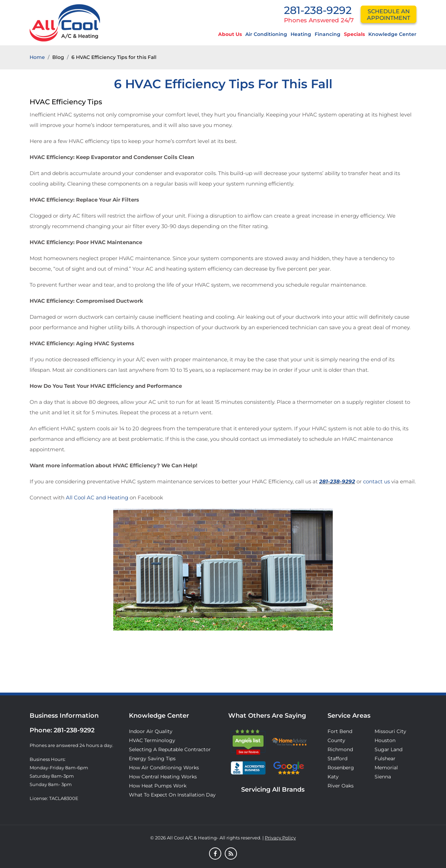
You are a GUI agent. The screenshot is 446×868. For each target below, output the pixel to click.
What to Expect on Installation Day (172, 795)
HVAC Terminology (152, 740)
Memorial (386, 768)
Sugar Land (389, 749)
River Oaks (341, 786)
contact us (376, 481)
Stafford (337, 758)
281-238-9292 (318, 10)
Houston (385, 740)
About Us (230, 34)
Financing (328, 34)
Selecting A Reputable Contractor (170, 749)
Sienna (383, 777)
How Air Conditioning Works (164, 768)
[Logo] (65, 22)
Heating (301, 34)
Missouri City (390, 731)
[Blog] (231, 854)
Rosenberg (341, 768)
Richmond (340, 749)
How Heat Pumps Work (158, 786)
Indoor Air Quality (151, 731)
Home (37, 57)
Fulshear (385, 758)
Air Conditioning (266, 34)
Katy (333, 777)
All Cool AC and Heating (97, 497)
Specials (354, 34)
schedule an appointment (389, 15)
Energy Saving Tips (152, 758)
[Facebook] (215, 854)
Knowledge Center (392, 34)
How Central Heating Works (163, 777)
